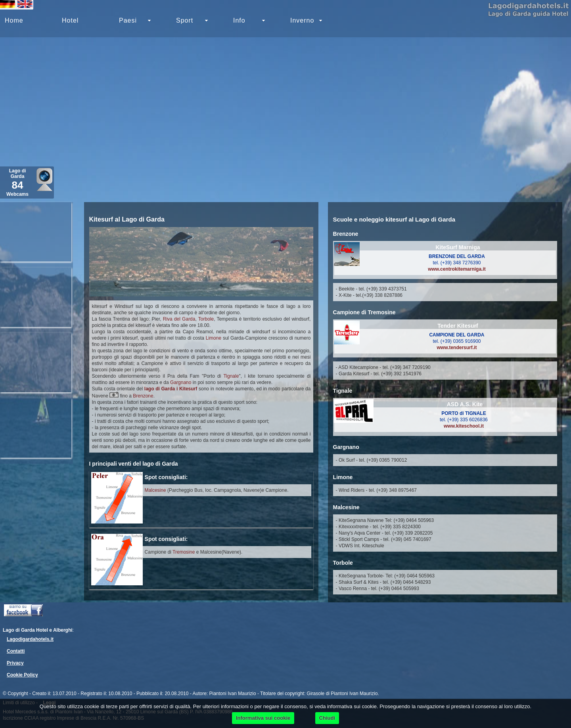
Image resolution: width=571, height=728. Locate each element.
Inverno (302, 20)
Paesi (128, 20)
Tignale (231, 376)
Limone (214, 338)
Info (239, 20)
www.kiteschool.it (464, 426)
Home (14, 20)
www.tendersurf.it (457, 348)
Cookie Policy (22, 675)
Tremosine (184, 552)
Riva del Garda (179, 319)
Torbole (206, 319)
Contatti (16, 651)
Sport (185, 20)
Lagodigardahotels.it (30, 639)
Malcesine (155, 490)
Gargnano (181, 382)
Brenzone (143, 396)
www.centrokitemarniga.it (457, 269)
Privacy (15, 663)
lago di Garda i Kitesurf (171, 389)
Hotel (70, 20)
